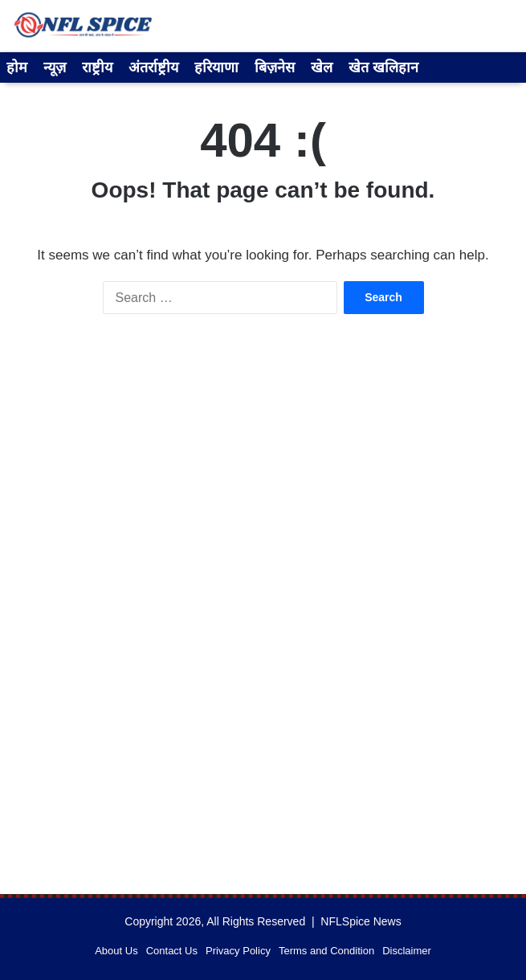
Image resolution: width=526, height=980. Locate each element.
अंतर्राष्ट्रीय (153, 67)
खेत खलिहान (383, 67)
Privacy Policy (238, 951)
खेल (322, 67)
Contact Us (172, 951)
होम (17, 67)
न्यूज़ (55, 67)
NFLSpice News (361, 921)
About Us (116, 951)
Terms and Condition (326, 951)
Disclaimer (407, 951)
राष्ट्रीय (97, 67)
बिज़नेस (275, 67)
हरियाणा (216, 67)
